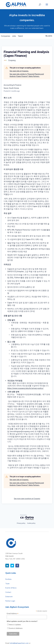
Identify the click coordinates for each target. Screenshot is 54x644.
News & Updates (15, 625)
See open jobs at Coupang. (19, 71)
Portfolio (8, 579)
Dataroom (9, 597)
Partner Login (10, 601)
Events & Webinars (16, 628)
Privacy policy (21, 523)
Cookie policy (31, 523)
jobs (14, 36)
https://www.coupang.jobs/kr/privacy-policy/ (25, 388)
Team (7, 584)
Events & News (11, 588)
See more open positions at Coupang (27, 499)
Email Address (13, 614)
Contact (8, 592)
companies (6, 36)
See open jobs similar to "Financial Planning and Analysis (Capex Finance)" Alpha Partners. (27, 75)
